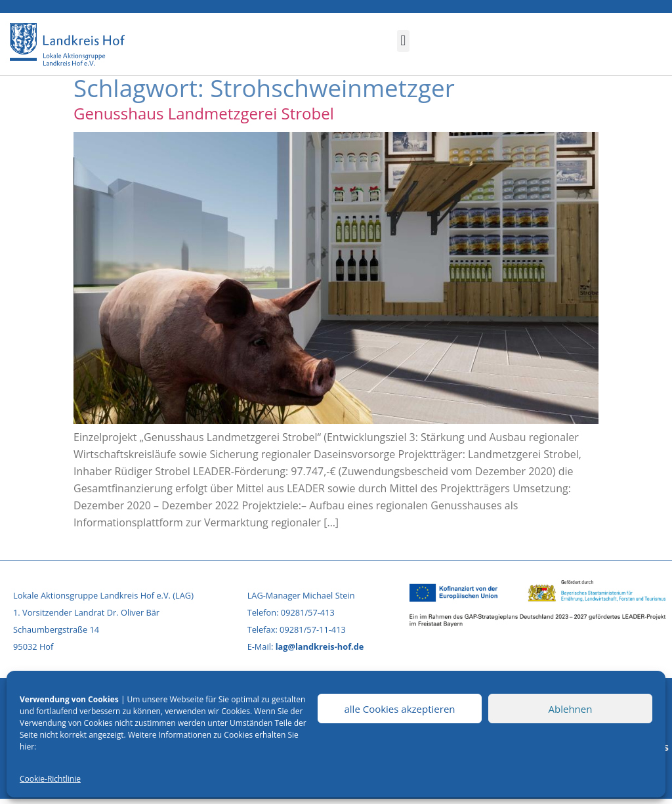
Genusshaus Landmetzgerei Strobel (204, 113)
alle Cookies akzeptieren (399, 709)
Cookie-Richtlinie (50, 779)
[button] (403, 41)
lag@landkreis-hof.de (320, 646)
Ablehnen (571, 709)
